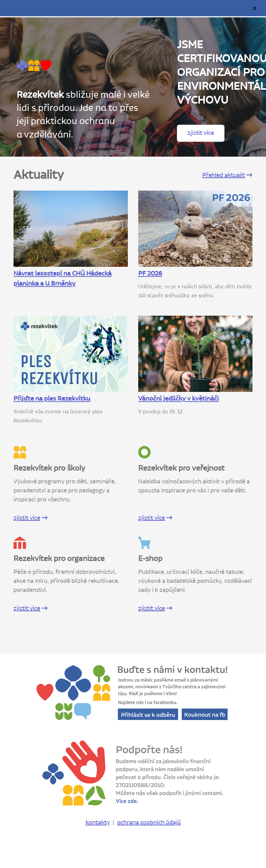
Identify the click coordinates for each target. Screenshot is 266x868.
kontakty (98, 823)
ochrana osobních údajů (149, 823)
